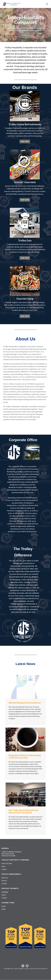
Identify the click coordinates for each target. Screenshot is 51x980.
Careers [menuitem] (4, 869)
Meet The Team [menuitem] (7, 863)
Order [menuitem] (3, 909)
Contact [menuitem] (4, 883)
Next (48, 25)
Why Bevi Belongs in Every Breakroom (25, 703)
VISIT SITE (25, 142)
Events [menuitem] (4, 895)
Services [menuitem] (4, 881)
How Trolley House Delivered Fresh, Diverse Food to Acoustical (24, 811)
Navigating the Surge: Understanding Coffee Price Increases (25, 756)
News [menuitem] (3, 866)
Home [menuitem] (4, 906)
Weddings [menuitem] (5, 892)
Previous (3, 25)
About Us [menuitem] (5, 878)
